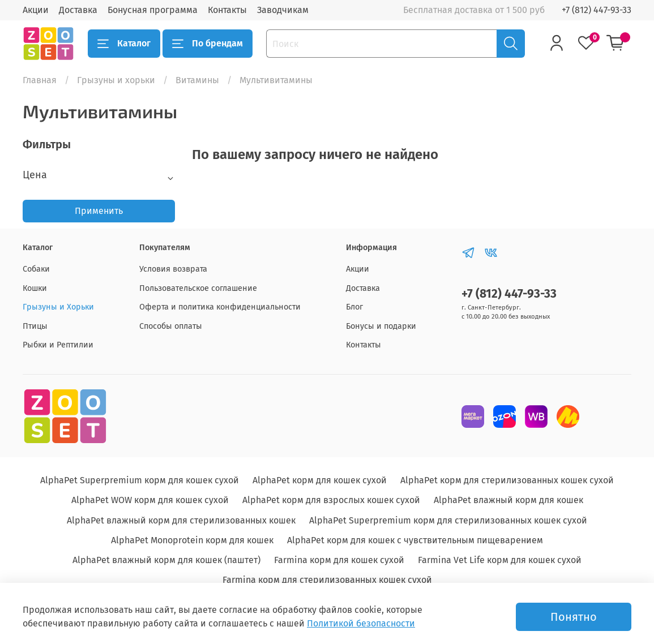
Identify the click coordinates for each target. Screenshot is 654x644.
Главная (40, 80)
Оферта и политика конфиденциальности (220, 307)
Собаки (36, 269)
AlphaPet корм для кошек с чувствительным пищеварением (415, 540)
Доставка (78, 10)
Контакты (227, 10)
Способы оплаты (171, 326)
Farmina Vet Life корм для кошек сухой (500, 560)
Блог (354, 307)
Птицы (35, 326)
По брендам (208, 44)
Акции (36, 10)
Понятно (574, 617)
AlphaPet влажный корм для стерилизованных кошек (181, 520)
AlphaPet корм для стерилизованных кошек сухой (507, 480)
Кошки (35, 288)
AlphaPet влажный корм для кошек (508, 500)
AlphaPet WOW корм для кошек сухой (150, 500)
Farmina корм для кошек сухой (339, 560)
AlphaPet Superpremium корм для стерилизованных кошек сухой (448, 520)
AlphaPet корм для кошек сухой (320, 480)
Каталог (124, 44)
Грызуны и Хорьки (58, 307)
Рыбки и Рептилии (58, 345)
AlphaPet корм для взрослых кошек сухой (331, 500)
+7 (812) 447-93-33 (597, 10)
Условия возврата (173, 269)
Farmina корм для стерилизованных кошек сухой (327, 580)
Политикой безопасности (361, 623)
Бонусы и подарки (381, 326)
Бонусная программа (153, 10)
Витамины (197, 80)
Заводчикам (283, 10)
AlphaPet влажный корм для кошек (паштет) (166, 560)
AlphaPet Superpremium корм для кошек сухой (140, 480)
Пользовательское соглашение (198, 288)
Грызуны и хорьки (116, 80)
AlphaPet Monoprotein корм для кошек (192, 540)
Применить (99, 211)
